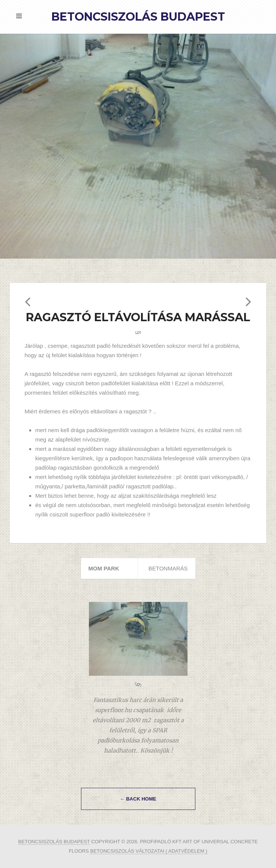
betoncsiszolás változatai (128, 851)
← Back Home (138, 799)
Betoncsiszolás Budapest (138, 17)
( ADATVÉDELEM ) (187, 851)
